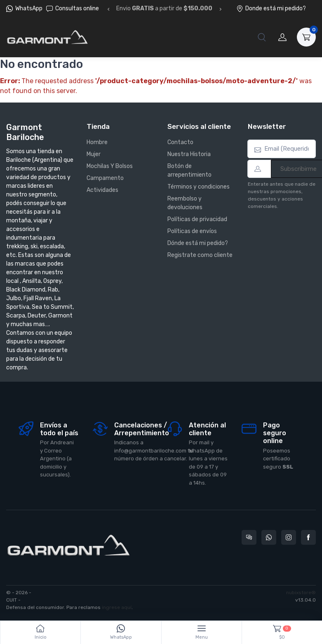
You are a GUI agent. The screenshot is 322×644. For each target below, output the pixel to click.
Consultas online (73, 8)
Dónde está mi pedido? (198, 243)
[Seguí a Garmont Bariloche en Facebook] (308, 537)
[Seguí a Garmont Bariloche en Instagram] (289, 537)
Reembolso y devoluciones (185, 203)
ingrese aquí (117, 607)
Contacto (180, 142)
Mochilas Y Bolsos (110, 166)
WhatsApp (29, 8)
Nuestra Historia (189, 154)
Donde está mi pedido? (271, 8)
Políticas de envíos (192, 231)
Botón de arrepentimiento (189, 170)
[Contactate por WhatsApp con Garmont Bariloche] (269, 537)
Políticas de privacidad (197, 219)
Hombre (97, 142)
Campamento (105, 178)
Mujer (94, 154)
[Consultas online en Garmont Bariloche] (249, 537)
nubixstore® (301, 593)
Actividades (102, 190)
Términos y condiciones (199, 187)
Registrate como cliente (200, 255)
